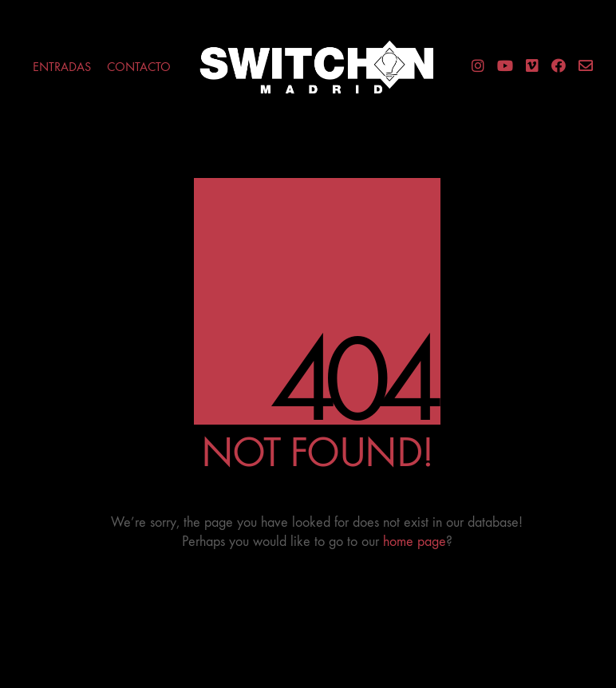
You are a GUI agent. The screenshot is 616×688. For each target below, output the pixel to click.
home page (415, 542)
